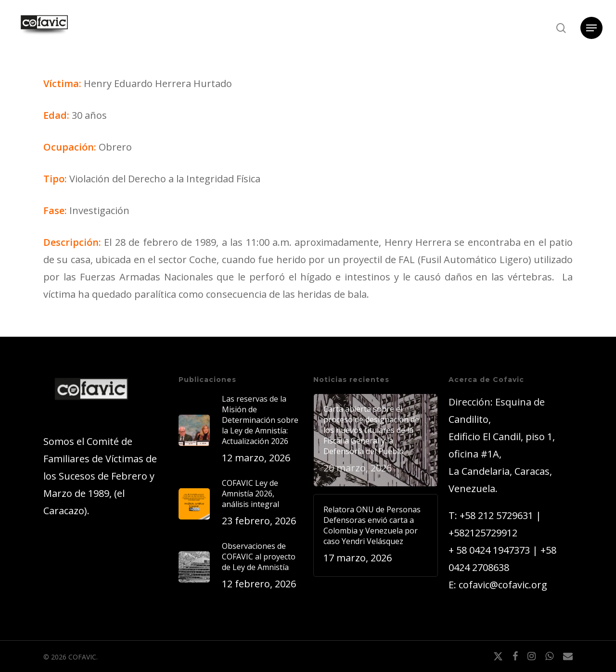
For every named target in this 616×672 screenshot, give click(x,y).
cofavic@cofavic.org (503, 585)
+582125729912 (483, 533)
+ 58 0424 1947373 (489, 550)
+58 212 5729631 (496, 515)
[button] (591, 28)
